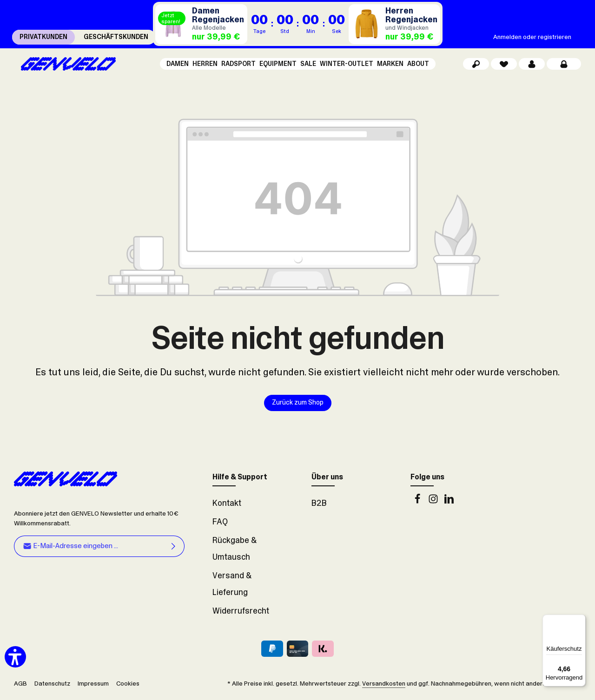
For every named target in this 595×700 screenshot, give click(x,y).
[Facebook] (418, 504)
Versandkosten (384, 686)
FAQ (220, 524)
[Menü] (580, 620)
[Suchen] (476, 65)
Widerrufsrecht (241, 614)
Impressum (93, 686)
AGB (20, 686)
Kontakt (227, 506)
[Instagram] (434, 504)
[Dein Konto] (532, 65)
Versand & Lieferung (232, 587)
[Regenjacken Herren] (395, 24)
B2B (319, 506)
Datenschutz (52, 686)
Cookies (128, 686)
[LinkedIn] (449, 504)
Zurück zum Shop (298, 406)
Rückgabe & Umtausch (235, 551)
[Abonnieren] (174, 549)
